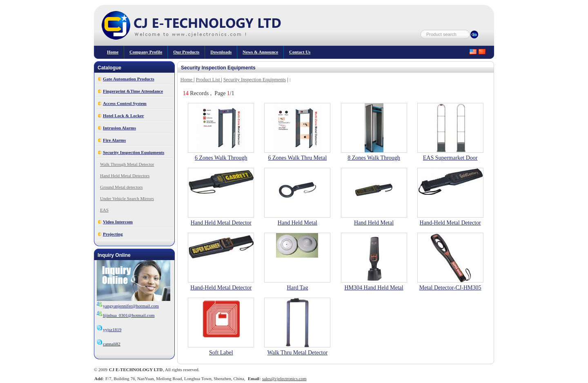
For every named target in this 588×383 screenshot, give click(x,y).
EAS (104, 210)
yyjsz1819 (109, 330)
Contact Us (300, 52)
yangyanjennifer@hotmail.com (131, 306)
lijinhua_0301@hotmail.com (129, 315)
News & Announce (260, 52)
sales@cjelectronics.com (284, 379)
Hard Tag (297, 288)
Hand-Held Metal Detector (450, 223)
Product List (209, 80)
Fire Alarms (114, 140)
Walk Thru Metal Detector (298, 353)
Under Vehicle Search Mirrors (127, 198)
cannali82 (108, 344)
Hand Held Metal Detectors (125, 176)
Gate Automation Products (129, 79)
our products (186, 52)
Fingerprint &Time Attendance (133, 91)
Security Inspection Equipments (134, 152)
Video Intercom (118, 222)
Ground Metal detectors (121, 187)
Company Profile (146, 52)
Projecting (113, 234)
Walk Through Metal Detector (127, 164)
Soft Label (221, 353)
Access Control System (125, 103)
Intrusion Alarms (119, 128)
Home (113, 52)
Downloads (221, 52)
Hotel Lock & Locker (124, 116)
